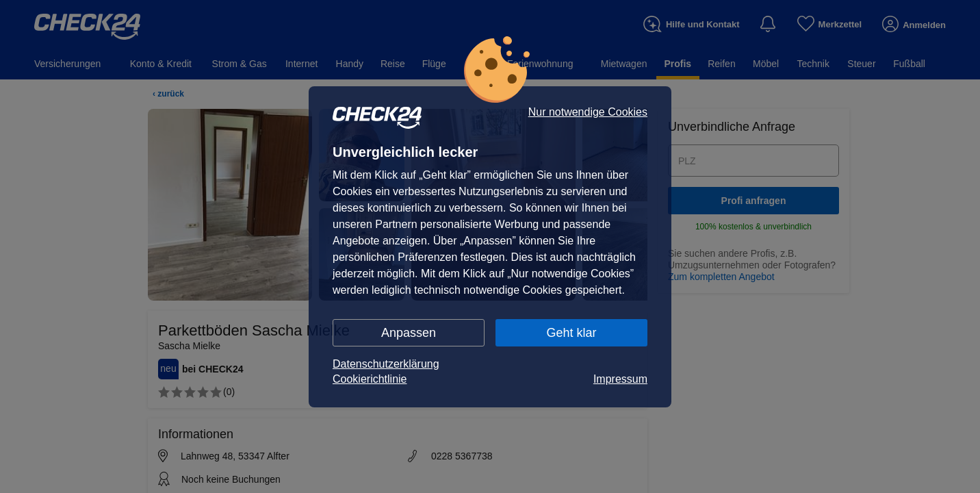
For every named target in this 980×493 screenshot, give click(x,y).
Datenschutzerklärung (386, 364)
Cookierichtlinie (370, 379)
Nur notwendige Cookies (588, 112)
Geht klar (571, 333)
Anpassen (409, 333)
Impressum (620, 379)
